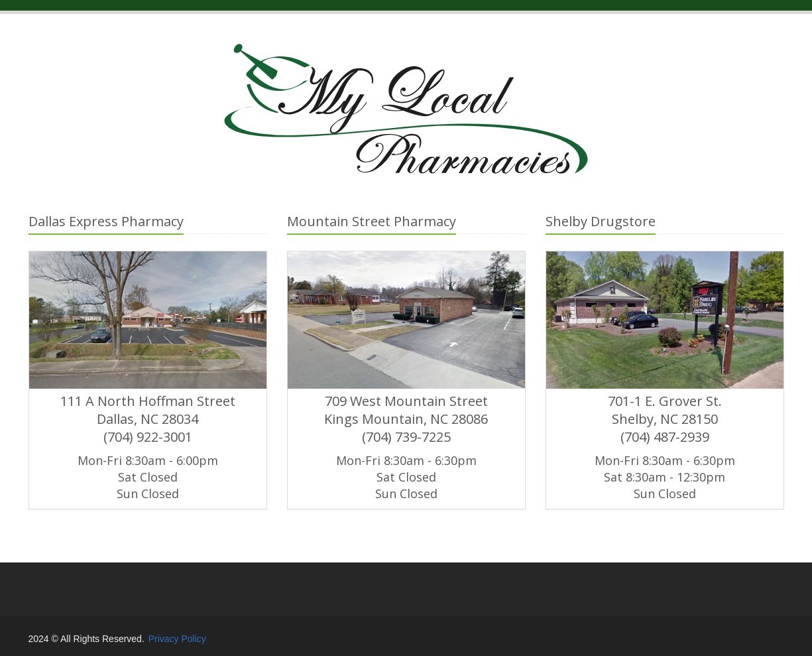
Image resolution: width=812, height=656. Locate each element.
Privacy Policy (177, 639)
